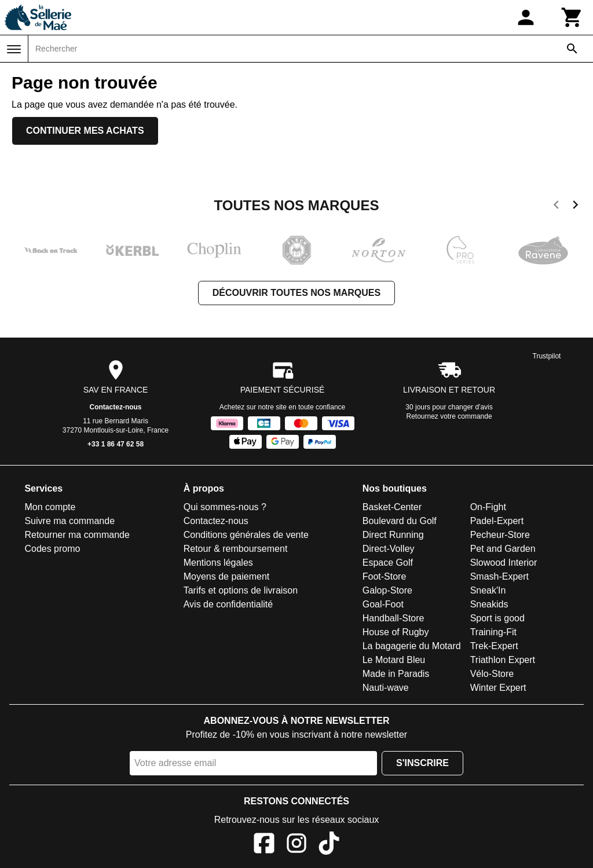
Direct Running (393, 535)
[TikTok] (329, 845)
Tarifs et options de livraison (241, 590)
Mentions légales (218, 563)
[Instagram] (296, 845)
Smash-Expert (499, 576)
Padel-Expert (497, 521)
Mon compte (50, 507)
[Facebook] (264, 845)
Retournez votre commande (449, 416)
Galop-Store (387, 590)
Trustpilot (547, 356)
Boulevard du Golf (400, 521)
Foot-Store (385, 576)
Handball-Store (393, 618)
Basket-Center (392, 507)
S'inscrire (422, 763)
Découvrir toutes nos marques (296, 293)
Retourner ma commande (77, 535)
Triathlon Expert (503, 660)
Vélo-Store (492, 674)
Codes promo (52, 549)
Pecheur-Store (500, 535)
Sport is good (497, 618)
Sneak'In (488, 590)
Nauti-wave (386, 688)
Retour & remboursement (236, 549)
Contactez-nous (116, 407)
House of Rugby (396, 632)
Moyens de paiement (227, 576)
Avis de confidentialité (228, 604)
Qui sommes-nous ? (225, 507)
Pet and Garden (503, 549)
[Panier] (572, 17)
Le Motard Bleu (394, 660)
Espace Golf (388, 563)
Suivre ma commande (69, 521)
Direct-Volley (389, 549)
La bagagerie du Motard (412, 646)
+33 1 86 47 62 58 (116, 444)
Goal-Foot (383, 604)
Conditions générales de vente (246, 535)
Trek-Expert (494, 646)
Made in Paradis (396, 674)
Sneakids (489, 604)
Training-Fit (493, 632)
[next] (575, 207)
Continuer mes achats (85, 131)
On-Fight (488, 507)
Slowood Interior (504, 563)
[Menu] (14, 49)
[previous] (556, 207)
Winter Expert (498, 688)
